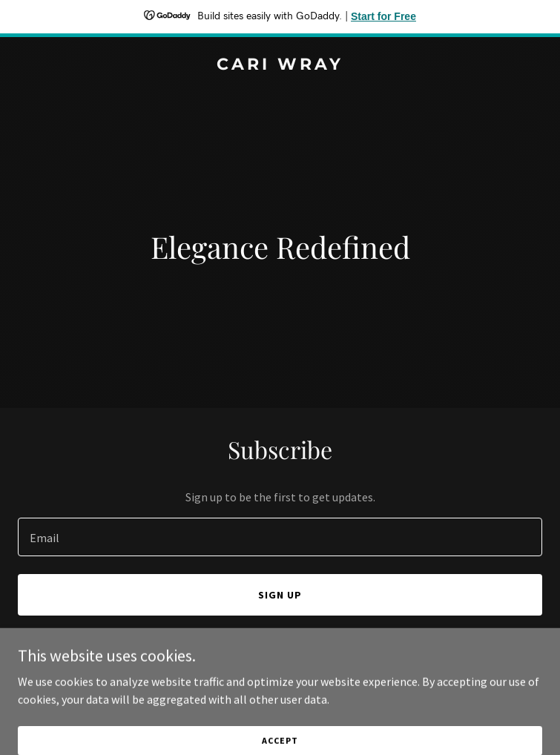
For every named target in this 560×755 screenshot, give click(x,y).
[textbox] (280, 537)
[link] (280, 65)
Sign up (280, 595)
